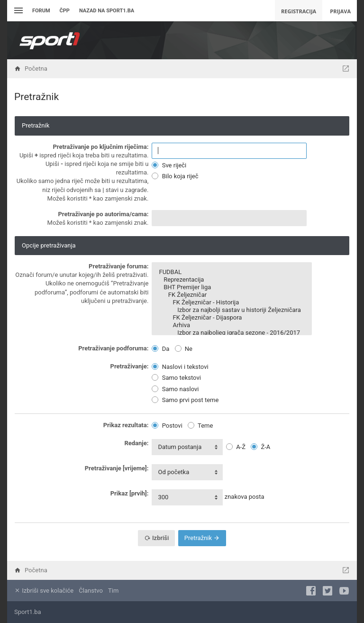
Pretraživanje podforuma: (113, 348)
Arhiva (232, 325)
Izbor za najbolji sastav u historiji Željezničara (232, 310)
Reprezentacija (232, 280)
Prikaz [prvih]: (130, 493)
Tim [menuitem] (113, 591)
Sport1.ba (28, 612)
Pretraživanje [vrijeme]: (117, 468)
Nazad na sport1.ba (107, 11)
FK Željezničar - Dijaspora (232, 318)
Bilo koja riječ (175, 176)
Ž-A (260, 447)
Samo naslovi (175, 389)
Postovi (167, 426)
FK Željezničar (232, 295)
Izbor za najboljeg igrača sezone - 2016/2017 (232, 333)
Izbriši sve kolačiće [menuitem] (44, 591)
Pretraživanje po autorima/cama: (103, 214)
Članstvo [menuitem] (91, 591)
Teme (200, 426)
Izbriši (157, 538)
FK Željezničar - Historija (232, 302)
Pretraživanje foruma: (118, 266)
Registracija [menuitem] (299, 11)
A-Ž (236, 447)
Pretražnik (202, 538)
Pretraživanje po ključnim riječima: (100, 147)
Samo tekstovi (176, 378)
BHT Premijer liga (232, 287)
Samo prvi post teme (185, 400)
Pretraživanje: (130, 366)
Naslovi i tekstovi (180, 367)
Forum (41, 11)
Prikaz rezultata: (126, 425)
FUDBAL (232, 272)
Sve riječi (169, 165)
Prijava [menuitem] (340, 11)
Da (160, 349)
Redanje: (136, 443)
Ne (184, 349)
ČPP (65, 11)
